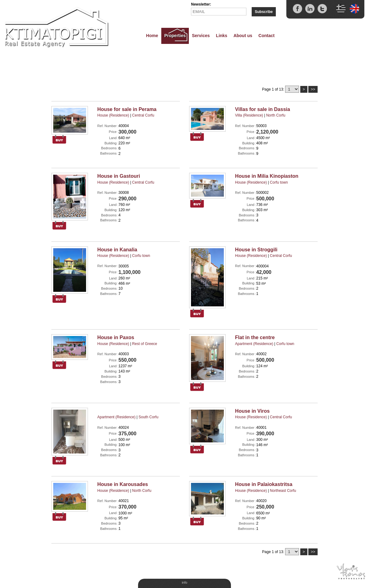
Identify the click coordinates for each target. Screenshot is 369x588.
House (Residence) (113, 115)
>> (313, 89)
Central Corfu (143, 115)
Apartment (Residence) (254, 344)
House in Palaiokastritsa (264, 484)
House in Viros (252, 411)
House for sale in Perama (127, 109)
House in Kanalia (117, 250)
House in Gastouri (119, 176)
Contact (267, 36)
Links (222, 36)
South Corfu (149, 417)
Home (152, 36)
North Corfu (276, 115)
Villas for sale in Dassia (263, 109)
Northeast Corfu (283, 491)
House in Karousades (123, 484)
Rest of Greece (145, 344)
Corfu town (279, 182)
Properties (175, 36)
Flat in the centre (255, 337)
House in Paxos (116, 337)
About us (243, 36)
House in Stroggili (256, 250)
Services (201, 36)
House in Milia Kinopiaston (267, 176)
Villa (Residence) (249, 115)
